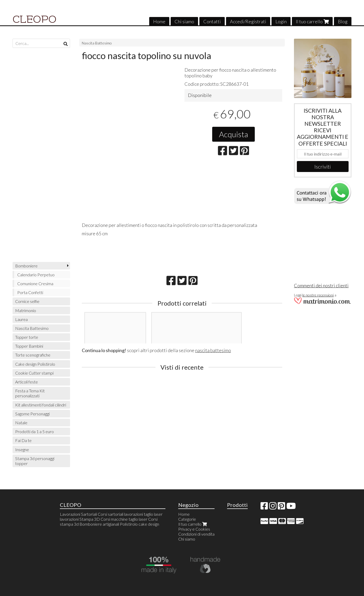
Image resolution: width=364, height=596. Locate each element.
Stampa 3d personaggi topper (35, 461)
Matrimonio (26, 310)
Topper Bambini (29, 346)
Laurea (21, 319)
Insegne (22, 449)
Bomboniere (26, 266)
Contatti (212, 21)
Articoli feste (27, 382)
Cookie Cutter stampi (34, 373)
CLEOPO (34, 19)
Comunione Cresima (35, 283)
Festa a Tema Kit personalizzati (30, 393)
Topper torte (27, 337)
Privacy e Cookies (194, 529)
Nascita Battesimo (97, 43)
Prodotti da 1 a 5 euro (34, 431)
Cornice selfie (27, 301)
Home (159, 21)
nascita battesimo (213, 350)
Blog (343, 21)
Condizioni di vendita (196, 534)
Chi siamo (184, 21)
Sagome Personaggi (32, 414)
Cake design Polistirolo (35, 364)
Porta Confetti (30, 292)
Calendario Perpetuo (36, 275)
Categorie (187, 519)
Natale (21, 423)
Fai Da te (23, 440)
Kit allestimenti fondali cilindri (41, 405)
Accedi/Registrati (248, 21)
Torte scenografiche (33, 355)
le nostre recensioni (318, 295)
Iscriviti (323, 167)
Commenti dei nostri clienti (321, 285)
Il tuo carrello (312, 21)
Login (281, 21)
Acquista (233, 134)
